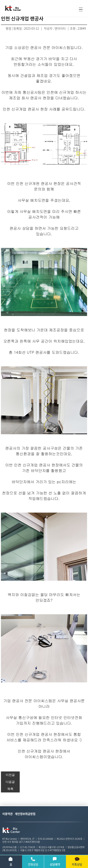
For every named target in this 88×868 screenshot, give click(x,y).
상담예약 (55, 862)
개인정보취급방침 (25, 814)
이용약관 (8, 814)
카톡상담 (77, 862)
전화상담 (33, 862)
